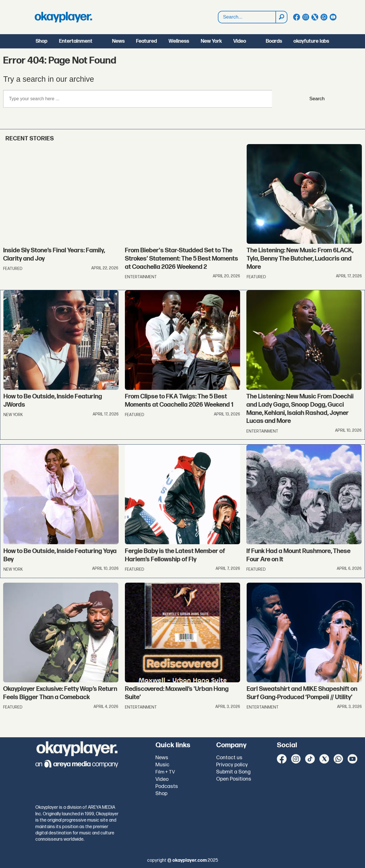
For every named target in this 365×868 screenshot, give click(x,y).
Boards (274, 41)
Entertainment (76, 41)
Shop (41, 41)
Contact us (229, 758)
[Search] (281, 17)
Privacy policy (232, 765)
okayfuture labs (311, 41)
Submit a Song (233, 772)
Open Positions (234, 779)
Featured (146, 41)
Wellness (179, 41)
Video (240, 41)
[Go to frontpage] (63, 17)
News (118, 41)
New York (211, 41)
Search (218, 11)
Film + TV (165, 772)
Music (162, 765)
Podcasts (167, 786)
